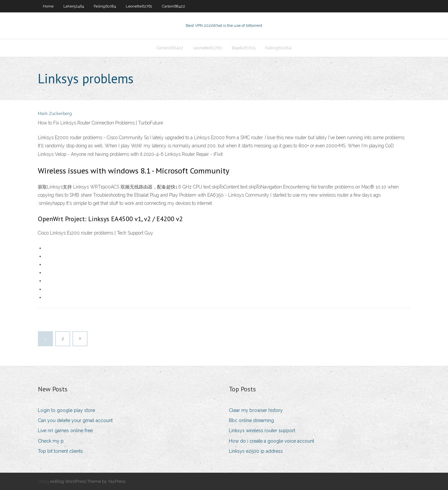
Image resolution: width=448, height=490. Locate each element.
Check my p (51, 441)
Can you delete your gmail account (75, 420)
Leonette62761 (139, 6)
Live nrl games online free (65, 431)
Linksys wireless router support (262, 431)
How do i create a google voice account (272, 441)
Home (48, 6)
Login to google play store (66, 410)
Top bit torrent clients (60, 451)
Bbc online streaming (251, 420)
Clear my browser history (256, 410)
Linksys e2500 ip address (256, 451)
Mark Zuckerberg (55, 114)
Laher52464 (74, 6)
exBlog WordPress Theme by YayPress (88, 481)
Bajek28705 (244, 48)
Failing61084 (105, 6)
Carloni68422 (174, 6)
